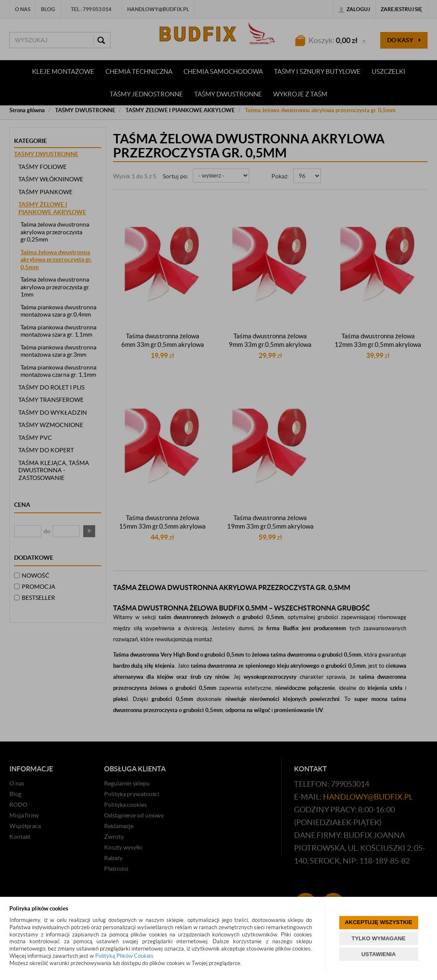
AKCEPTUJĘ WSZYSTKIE (379, 922)
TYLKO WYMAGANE (379, 938)
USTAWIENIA (379, 954)
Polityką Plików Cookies (124, 956)
